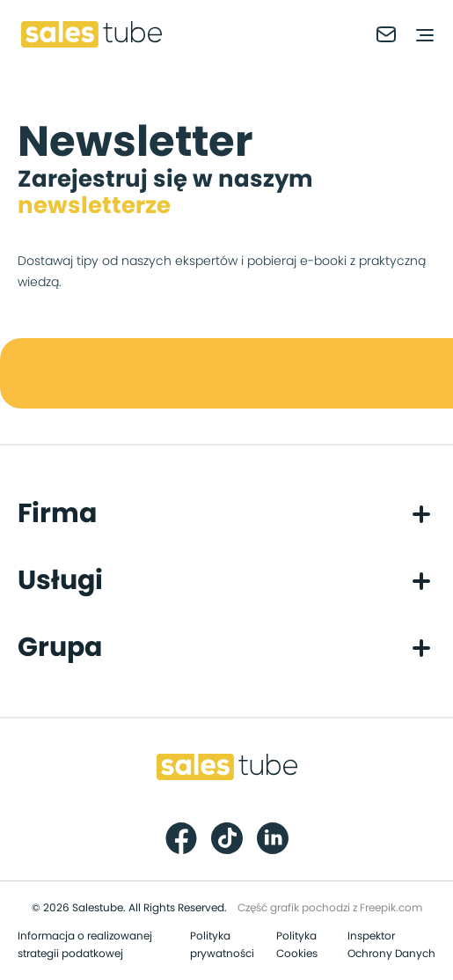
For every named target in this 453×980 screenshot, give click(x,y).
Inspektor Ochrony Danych (391, 945)
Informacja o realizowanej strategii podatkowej (85, 945)
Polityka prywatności (222, 945)
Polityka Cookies (297, 945)
